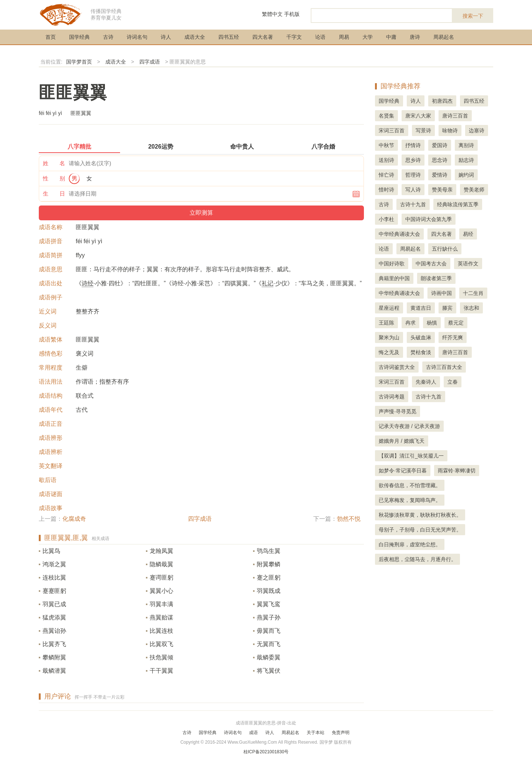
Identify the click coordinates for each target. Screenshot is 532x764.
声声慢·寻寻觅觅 (398, 411)
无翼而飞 (269, 644)
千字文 (294, 37)
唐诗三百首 (455, 116)
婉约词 (466, 175)
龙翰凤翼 (161, 551)
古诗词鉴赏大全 (397, 367)
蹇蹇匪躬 (54, 591)
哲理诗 (413, 175)
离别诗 (466, 145)
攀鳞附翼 (54, 657)
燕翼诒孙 (54, 631)
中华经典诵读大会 (399, 234)
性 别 (54, 178)
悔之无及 (389, 352)
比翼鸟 (51, 551)
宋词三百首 (392, 130)
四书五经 (229, 37)
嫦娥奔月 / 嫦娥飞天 (402, 441)
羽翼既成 (269, 591)
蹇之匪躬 (269, 578)
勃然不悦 (349, 519)
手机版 (292, 14)
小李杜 (386, 219)
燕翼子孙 (269, 617)
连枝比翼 (54, 578)
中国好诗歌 (392, 264)
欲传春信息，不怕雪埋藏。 (410, 485)
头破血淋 (421, 337)
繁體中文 (272, 14)
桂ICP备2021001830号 (266, 752)
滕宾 (447, 308)
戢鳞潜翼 (54, 671)
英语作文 (468, 264)
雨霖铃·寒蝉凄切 (457, 471)
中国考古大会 (431, 264)
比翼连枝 (161, 631)
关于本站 (316, 733)
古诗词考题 (392, 397)
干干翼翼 (161, 671)
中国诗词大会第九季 (429, 219)
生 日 (54, 193)
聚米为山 (389, 337)
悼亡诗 (386, 175)
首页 (51, 37)
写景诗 (423, 130)
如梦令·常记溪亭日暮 (403, 471)
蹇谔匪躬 (161, 578)
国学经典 (79, 37)
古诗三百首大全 (444, 367)
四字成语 (150, 62)
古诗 (108, 37)
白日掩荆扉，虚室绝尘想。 (410, 544)
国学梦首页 (79, 62)
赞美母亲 (442, 190)
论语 (320, 37)
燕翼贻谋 (161, 617)
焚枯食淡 (421, 352)
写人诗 (413, 190)
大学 (368, 37)
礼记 (267, 283)
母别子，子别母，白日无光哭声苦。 (420, 530)
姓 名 (54, 163)
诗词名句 (137, 37)
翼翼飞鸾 (269, 604)
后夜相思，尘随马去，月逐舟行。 (417, 559)
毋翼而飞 (269, 631)
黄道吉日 (421, 308)
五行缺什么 (445, 249)
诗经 (88, 283)
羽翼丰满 (161, 604)
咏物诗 (450, 130)
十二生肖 (473, 293)
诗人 (166, 37)
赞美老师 (474, 190)
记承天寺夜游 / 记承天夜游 (409, 426)
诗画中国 (441, 293)
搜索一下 (473, 16)
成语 (253, 733)
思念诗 (440, 160)
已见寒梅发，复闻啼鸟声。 (410, 500)
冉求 (410, 323)
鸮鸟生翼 (269, 551)
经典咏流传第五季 (458, 204)
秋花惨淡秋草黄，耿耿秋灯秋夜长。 (420, 515)
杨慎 (432, 323)
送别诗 (386, 160)
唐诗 (415, 37)
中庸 (391, 37)
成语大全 (195, 37)
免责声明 (341, 733)
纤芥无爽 (453, 337)
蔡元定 (456, 323)
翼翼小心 (161, 591)
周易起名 (444, 37)
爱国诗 (440, 145)
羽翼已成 (54, 604)
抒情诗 (413, 145)
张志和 (471, 308)
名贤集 (386, 116)
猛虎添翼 (54, 617)
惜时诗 (386, 190)
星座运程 (389, 308)
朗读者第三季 (436, 278)
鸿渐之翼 (54, 564)
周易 (344, 37)
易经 (468, 234)
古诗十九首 (413, 204)
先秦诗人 (426, 382)
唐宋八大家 (418, 116)
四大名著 (263, 37)
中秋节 (386, 145)
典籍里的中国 (394, 278)
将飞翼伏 (269, 671)
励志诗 (466, 160)
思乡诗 (413, 160)
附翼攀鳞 (269, 564)
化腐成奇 (74, 519)
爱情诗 (440, 175)
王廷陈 (386, 323)
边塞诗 (477, 130)
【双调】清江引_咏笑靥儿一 (411, 456)
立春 (453, 382)
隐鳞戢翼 (161, 564)
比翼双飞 (161, 644)
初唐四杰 (442, 101)
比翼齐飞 (54, 644)
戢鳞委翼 (269, 657)
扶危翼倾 (161, 657)
